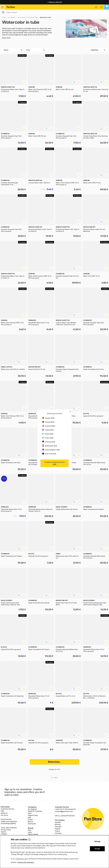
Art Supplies (12, 17)
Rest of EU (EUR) (49, 454)
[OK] (54, 12)
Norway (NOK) (48, 422)
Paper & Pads (33, 815)
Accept (97, 849)
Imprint (3, 832)
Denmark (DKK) (49, 426)
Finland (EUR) (48, 430)
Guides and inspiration (9, 821)
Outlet (30, 820)
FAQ (2, 811)
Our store (4, 815)
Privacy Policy (6, 830)
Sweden (58, 822)
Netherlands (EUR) (50, 446)
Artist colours (22, 17)
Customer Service (7, 809)
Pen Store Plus (6, 819)
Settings (97, 841)
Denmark (58, 827)
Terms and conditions (9, 828)
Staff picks (32, 824)
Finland (58, 829)
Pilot (30, 830)
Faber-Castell (33, 834)
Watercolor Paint (33, 17)
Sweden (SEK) (48, 418)
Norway (58, 824)
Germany (58, 833)
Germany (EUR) (49, 442)
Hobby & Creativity (35, 811)
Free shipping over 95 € (55, 2)
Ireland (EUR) (48, 434)
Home (4, 17)
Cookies (4, 834)
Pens (30, 813)
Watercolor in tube (45, 17)
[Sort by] (98, 50)
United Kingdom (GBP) (51, 450)
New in (30, 822)
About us (4, 813)
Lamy (30, 832)
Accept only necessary (26, 862)
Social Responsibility (8, 823)
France (57, 831)
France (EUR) (48, 438)
